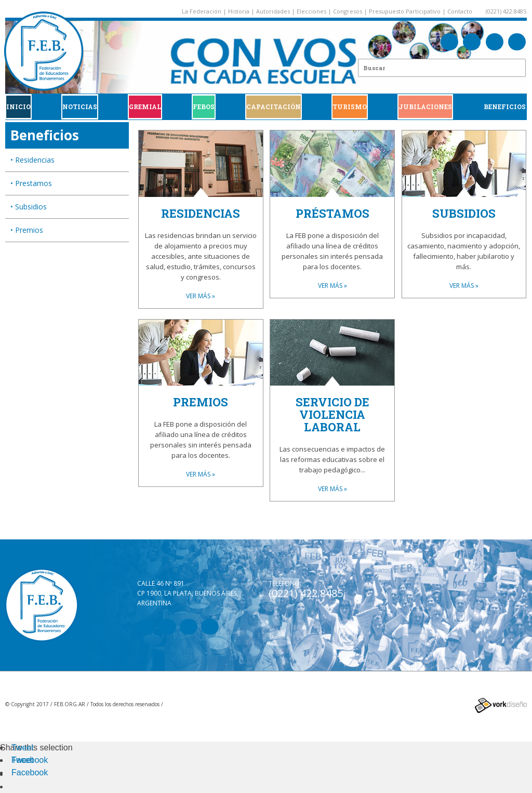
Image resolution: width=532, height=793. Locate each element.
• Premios (27, 230)
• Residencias (32, 160)
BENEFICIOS (505, 107)
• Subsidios (29, 207)
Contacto (460, 11)
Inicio (18, 107)
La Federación (202, 11)
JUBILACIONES (425, 107)
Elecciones (311, 11)
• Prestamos (31, 183)
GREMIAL (145, 107)
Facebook (30, 760)
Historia (239, 11)
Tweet (23, 748)
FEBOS (204, 107)
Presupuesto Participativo (405, 11)
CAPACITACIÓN (274, 107)
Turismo (350, 107)
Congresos (348, 11)
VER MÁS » (201, 296)
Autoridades (273, 11)
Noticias (80, 107)
